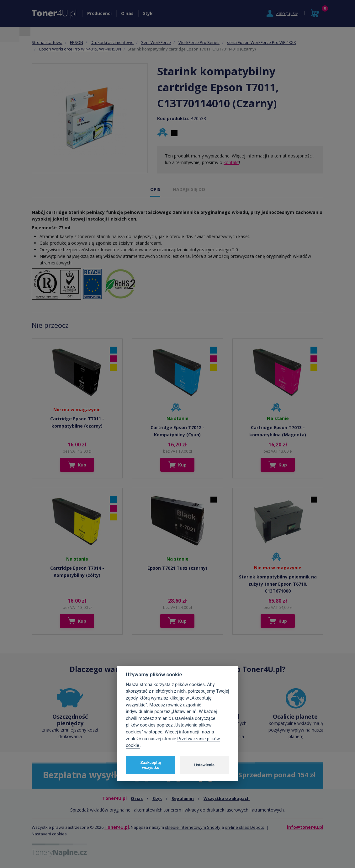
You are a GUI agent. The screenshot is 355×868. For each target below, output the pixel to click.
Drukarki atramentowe (112, 42)
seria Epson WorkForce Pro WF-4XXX (262, 42)
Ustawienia (204, 765)
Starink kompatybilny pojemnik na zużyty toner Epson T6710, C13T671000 (278, 584)
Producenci (99, 13)
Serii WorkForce (156, 42)
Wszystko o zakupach (227, 798)
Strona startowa (47, 42)
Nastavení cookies (49, 834)
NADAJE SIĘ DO (189, 189)
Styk (148, 13)
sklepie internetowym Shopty (193, 827)
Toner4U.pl (117, 827)
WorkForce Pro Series (199, 42)
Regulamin (183, 798)
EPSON (77, 42)
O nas (127, 13)
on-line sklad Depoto (245, 827)
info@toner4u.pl (305, 827)
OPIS (155, 189)
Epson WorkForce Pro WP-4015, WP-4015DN (80, 49)
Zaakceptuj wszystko (151, 765)
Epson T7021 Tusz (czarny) (177, 568)
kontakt (231, 162)
